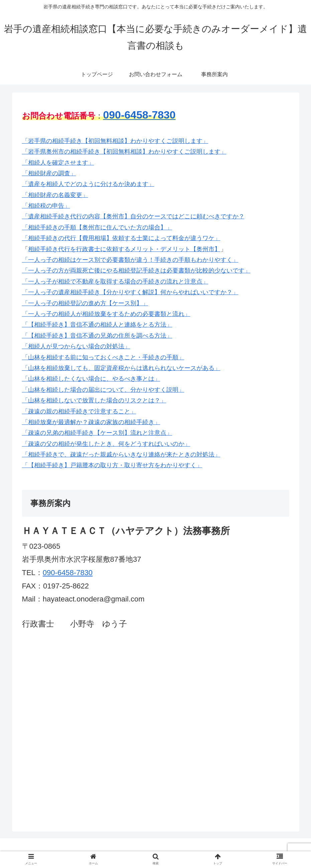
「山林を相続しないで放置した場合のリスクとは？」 (94, 400)
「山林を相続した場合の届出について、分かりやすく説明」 (103, 390)
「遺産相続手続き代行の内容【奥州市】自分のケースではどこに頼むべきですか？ (133, 216)
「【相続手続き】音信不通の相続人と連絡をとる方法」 (97, 325)
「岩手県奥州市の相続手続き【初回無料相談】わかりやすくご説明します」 (124, 152)
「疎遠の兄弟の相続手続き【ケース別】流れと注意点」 (97, 433)
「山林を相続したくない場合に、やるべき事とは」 (91, 379)
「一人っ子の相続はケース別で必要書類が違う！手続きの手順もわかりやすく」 (130, 260)
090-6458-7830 (68, 573)
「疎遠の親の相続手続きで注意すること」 (79, 411)
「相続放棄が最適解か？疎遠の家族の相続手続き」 (91, 422)
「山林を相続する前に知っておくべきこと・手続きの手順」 (103, 357)
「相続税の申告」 (46, 206)
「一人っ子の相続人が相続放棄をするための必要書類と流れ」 (106, 314)
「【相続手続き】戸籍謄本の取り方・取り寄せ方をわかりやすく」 (112, 465)
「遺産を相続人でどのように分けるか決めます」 (88, 184)
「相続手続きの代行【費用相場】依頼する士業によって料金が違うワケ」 (121, 238)
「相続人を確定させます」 (58, 163)
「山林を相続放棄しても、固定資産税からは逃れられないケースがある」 (121, 368)
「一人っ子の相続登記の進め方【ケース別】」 (85, 303)
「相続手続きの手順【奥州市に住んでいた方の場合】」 (97, 227)
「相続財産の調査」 (49, 173)
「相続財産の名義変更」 (55, 195)
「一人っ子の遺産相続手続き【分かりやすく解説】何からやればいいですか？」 (130, 292)
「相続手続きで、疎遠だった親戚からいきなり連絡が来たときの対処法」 (121, 455)
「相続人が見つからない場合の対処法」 (76, 346)
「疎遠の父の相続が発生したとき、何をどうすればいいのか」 (106, 444)
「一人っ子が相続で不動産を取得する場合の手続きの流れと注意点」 (115, 282)
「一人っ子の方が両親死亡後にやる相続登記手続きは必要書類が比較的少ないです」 (136, 271)
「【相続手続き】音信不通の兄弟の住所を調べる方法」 (97, 336)
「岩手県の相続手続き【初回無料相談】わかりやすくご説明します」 (115, 141)
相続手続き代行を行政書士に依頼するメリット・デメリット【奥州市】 (124, 249)
